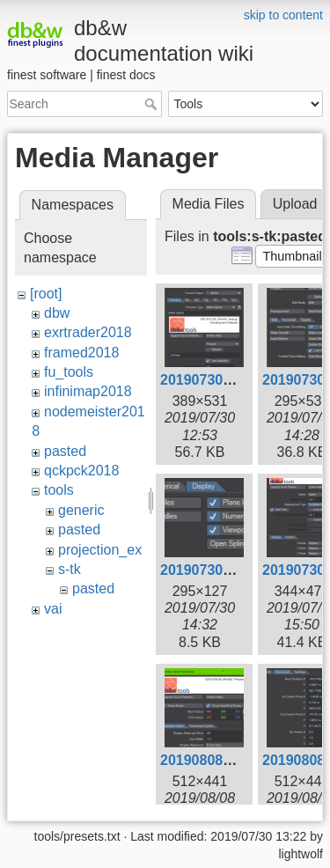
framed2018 (81, 353)
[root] (46, 294)
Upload (295, 204)
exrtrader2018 (88, 332)
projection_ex (100, 550)
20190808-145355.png (232, 760)
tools (59, 490)
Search (153, 104)
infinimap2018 (88, 391)
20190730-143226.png (232, 570)
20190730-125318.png (232, 380)
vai (53, 609)
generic (81, 510)
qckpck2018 (81, 471)
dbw (57, 313)
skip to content (283, 15)
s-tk (70, 569)
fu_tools (69, 372)
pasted (65, 451)
